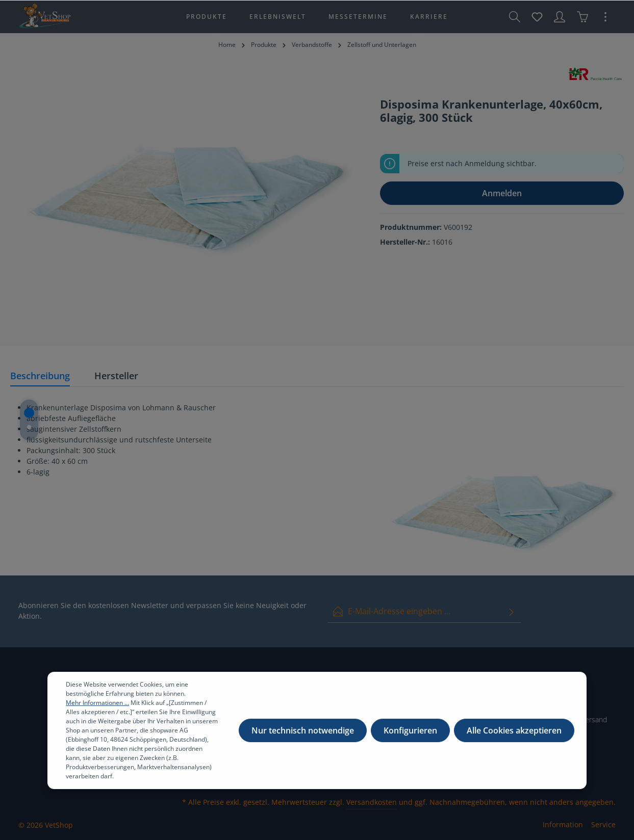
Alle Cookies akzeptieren (514, 736)
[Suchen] (515, 17)
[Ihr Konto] (560, 17)
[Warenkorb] (582, 17)
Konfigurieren (410, 736)
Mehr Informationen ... (97, 708)
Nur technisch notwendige (303, 736)
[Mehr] (605, 17)
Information (563, 824)
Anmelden (502, 193)
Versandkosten (372, 802)
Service (603, 824)
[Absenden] (512, 611)
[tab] (40, 376)
